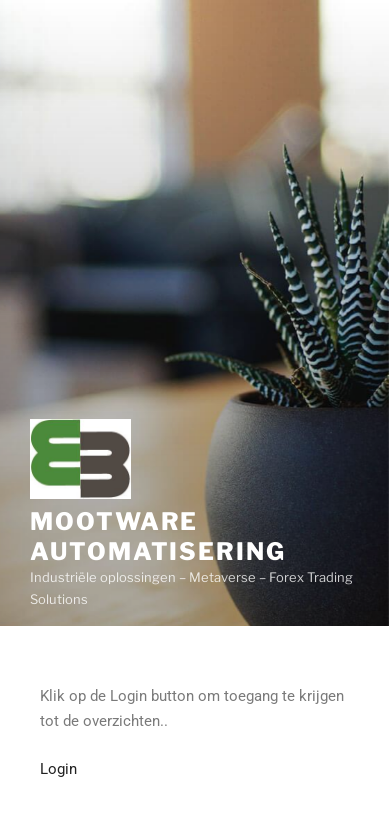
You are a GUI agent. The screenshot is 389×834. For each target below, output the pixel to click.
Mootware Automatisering (158, 536)
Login (58, 769)
